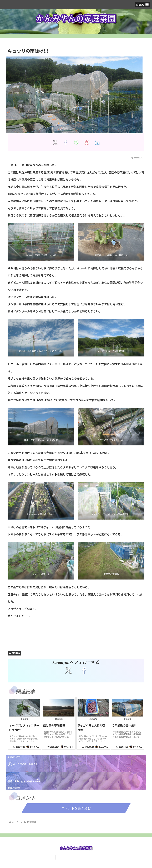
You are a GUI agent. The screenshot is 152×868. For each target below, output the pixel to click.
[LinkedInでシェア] (97, 142)
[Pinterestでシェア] (87, 142)
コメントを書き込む (76, 808)
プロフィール (45, 857)
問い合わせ (66, 857)
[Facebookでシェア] (65, 142)
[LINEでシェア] (76, 142)
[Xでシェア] (55, 142)
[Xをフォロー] (68, 670)
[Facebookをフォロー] (84, 670)
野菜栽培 (14, 653)
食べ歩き (87, 857)
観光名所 (107, 857)
